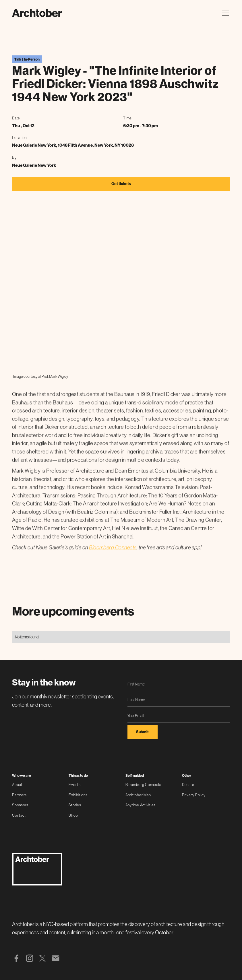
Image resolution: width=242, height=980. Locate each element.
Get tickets (121, 184)
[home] (37, 13)
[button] (224, 13)
